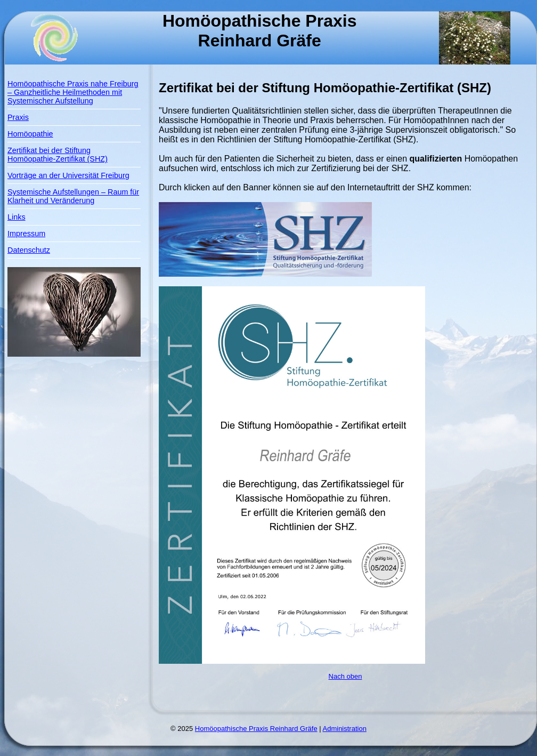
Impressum (26, 234)
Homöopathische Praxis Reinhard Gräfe (256, 729)
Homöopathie (30, 134)
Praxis (18, 117)
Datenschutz (29, 250)
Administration (345, 729)
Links (17, 217)
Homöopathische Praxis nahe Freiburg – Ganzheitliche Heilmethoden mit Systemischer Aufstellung (73, 92)
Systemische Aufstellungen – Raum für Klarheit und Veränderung (73, 196)
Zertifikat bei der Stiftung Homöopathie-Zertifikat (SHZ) (58, 155)
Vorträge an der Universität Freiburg (68, 175)
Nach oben (345, 676)
